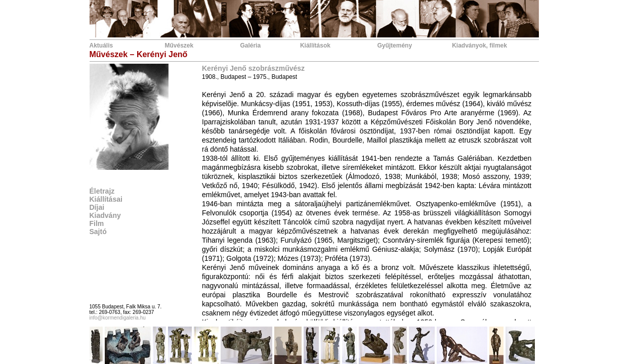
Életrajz (102, 191)
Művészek (179, 45)
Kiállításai (106, 199)
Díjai (97, 207)
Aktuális (101, 45)
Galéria (250, 45)
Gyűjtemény (394, 45)
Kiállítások (315, 45)
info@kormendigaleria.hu (118, 318)
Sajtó (98, 232)
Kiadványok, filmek (479, 45)
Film (97, 223)
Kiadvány (105, 215)
